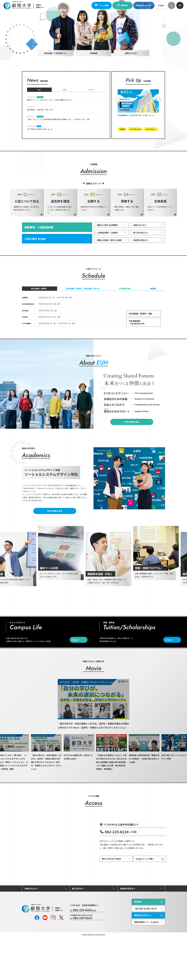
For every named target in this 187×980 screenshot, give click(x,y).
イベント (91, 117)
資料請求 (122, 5)
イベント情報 (102, 5)
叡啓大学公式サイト (144, 5)
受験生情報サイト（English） (147, 965)
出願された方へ (131, 80)
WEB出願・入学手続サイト (56, 80)
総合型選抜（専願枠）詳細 (140, 341)
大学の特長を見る (132, 449)
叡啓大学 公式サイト (143, 958)
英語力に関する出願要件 (107, 252)
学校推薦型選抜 (125, 316)
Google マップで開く (145, 902)
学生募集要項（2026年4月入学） (137, 349)
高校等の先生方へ (141, 267)
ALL (39, 117)
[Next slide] (159, 127)
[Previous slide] (118, 127)
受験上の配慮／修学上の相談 (109, 267)
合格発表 (93, 80)
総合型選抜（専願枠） (39, 316)
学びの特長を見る (55, 538)
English (161, 5)
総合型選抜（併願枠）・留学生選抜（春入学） (83, 316)
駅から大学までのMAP (112, 902)
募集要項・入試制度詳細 (39, 254)
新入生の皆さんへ (141, 260)
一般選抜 (153, 316)
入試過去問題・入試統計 (107, 260)
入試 (64, 117)
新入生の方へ (78, 932)
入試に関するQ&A (35, 266)
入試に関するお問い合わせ (146, 952)
